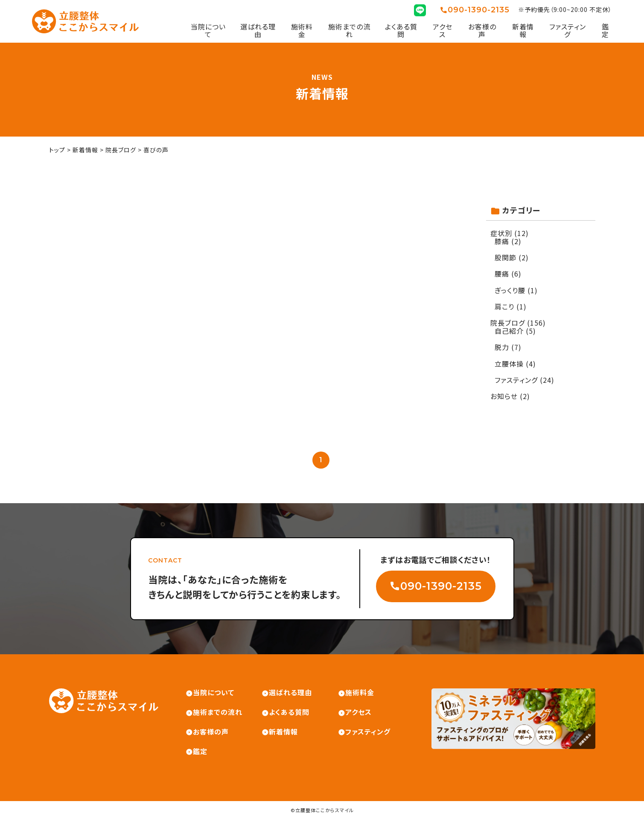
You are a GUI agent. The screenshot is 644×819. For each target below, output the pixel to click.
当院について (208, 31)
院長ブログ (508, 323)
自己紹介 (509, 331)
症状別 (501, 233)
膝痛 (502, 241)
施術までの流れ (349, 31)
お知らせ (504, 396)
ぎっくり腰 (510, 290)
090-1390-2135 (479, 10)
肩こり (504, 306)
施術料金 (302, 31)
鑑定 (605, 31)
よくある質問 (401, 31)
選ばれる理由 (258, 31)
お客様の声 (482, 31)
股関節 (506, 257)
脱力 (502, 347)
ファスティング (568, 31)
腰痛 (502, 274)
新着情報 (523, 31)
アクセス (443, 31)
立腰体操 (509, 364)
